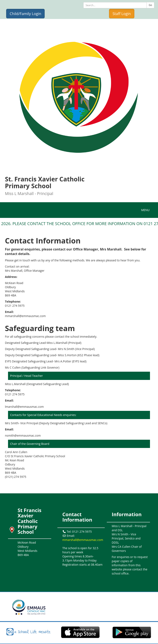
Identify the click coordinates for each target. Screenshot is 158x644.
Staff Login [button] (122, 14)
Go (150, 5)
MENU (146, 210)
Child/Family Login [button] (25, 14)
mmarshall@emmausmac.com (83, 540)
